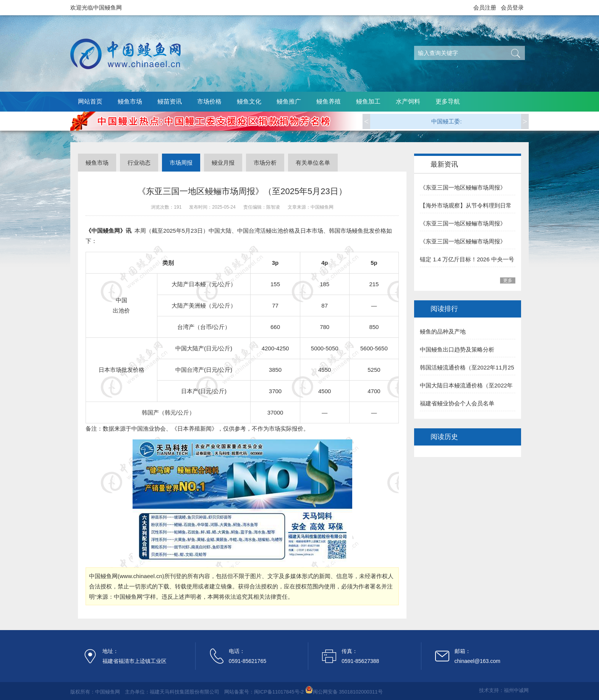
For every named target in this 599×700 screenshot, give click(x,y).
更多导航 (448, 101)
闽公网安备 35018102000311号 (348, 692)
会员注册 (485, 7)
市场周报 (181, 163)
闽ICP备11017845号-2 (279, 692)
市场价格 (209, 101)
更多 (508, 280)
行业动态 (139, 163)
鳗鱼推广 (289, 101)
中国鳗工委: (446, 121)
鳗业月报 (223, 163)
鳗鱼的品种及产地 (443, 331)
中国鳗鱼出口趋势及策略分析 (457, 349)
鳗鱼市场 (130, 101)
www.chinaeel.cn (141, 576)
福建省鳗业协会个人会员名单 (457, 403)
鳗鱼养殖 (329, 101)
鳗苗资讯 (170, 101)
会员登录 (512, 7)
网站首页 (90, 101)
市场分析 (265, 163)
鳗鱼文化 (249, 101)
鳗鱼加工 (368, 101)
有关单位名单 (313, 163)
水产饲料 (408, 101)
